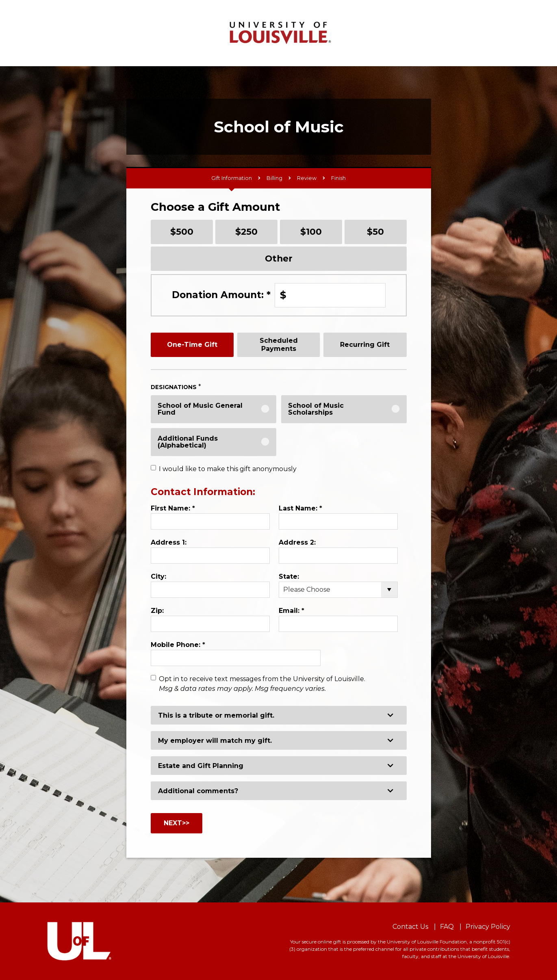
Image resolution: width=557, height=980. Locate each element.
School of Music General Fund (200, 409)
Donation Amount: (221, 295)
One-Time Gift (192, 345)
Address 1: (169, 542)
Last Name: (300, 508)
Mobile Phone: (178, 645)
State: (289, 577)
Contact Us (410, 927)
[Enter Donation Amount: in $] (330, 295)
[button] (279, 715)
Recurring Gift (365, 345)
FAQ (447, 927)
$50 (375, 231)
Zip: (157, 611)
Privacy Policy (488, 927)
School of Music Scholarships (316, 409)
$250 (246, 231)
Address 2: (297, 542)
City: (158, 577)
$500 (182, 231)
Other (279, 258)
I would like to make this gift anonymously (228, 469)
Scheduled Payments (279, 344)
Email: (292, 611)
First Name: (173, 508)
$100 (311, 231)
